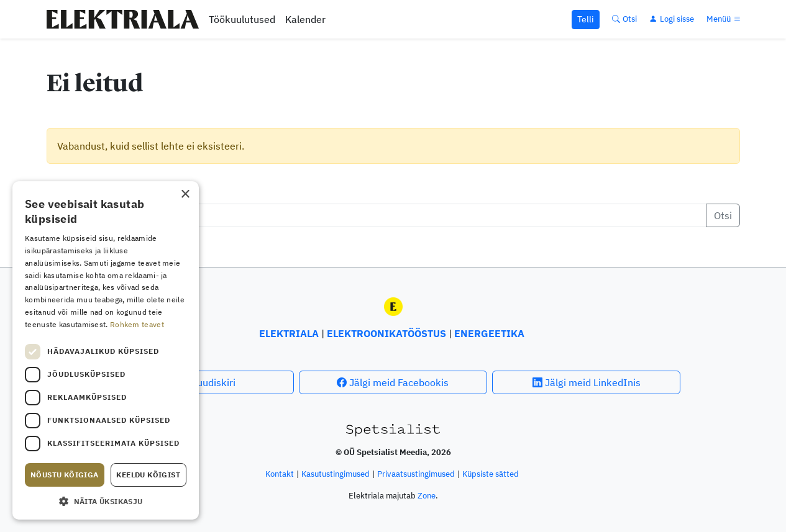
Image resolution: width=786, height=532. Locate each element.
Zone (427, 496)
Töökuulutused (242, 19)
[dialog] (106, 350)
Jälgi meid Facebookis (393, 382)
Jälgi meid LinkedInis (587, 382)
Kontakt (280, 474)
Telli (586, 19)
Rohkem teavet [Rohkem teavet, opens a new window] (137, 324)
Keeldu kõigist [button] (148, 475)
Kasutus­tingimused (336, 474)
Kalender (305, 19)
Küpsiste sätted (491, 474)
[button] (106, 501)
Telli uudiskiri (200, 382)
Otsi (723, 215)
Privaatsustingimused (416, 474)
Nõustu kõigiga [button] (65, 475)
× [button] (185, 195)
